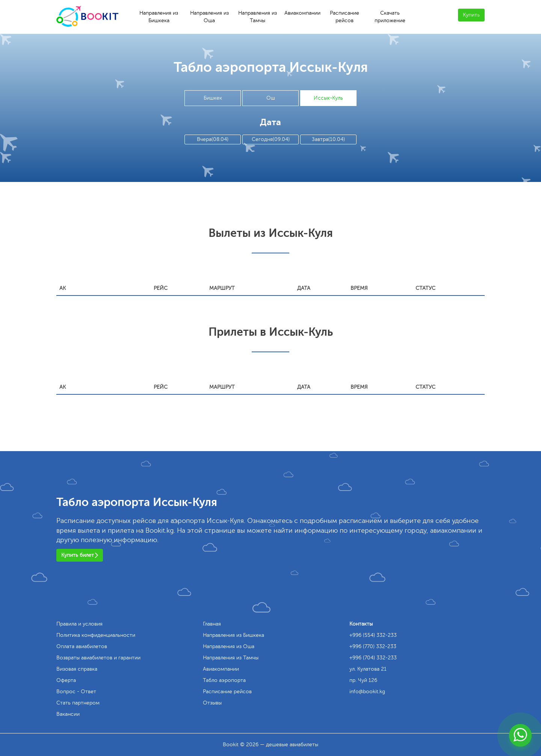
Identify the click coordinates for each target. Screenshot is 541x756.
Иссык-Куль (328, 98)
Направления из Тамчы (258, 17)
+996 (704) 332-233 (373, 658)
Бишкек (213, 98)
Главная (212, 624)
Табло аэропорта (224, 680)
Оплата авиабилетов (82, 646)
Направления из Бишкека (159, 17)
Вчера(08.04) (213, 139)
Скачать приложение (390, 17)
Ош (271, 98)
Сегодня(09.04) (271, 139)
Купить (471, 15)
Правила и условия (79, 624)
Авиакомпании (302, 13)
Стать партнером (78, 703)
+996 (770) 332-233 (373, 646)
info (367, 692)
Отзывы (212, 703)
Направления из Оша (209, 17)
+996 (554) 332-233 (373, 635)
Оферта (66, 680)
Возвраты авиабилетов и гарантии (98, 658)
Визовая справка (77, 669)
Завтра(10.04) (328, 139)
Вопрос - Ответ (76, 692)
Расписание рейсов (345, 17)
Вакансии (68, 714)
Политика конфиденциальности (96, 635)
